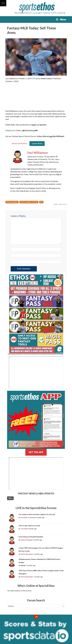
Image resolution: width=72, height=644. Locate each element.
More (10, 498)
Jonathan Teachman (28, 517)
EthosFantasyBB (31, 130)
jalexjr (23, 565)
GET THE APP (36, 452)
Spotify (43, 125)
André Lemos (46, 78)
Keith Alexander (27, 554)
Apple (34, 125)
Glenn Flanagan (27, 540)
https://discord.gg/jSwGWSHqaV (51, 136)
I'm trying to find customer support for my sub (37, 514)
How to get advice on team (29, 526)
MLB (41, 202)
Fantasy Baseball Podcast (29, 202)
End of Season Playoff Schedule (31, 537)
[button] (3, 3)
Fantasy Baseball (12, 202)
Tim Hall (24, 529)
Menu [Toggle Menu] (61, 20)
